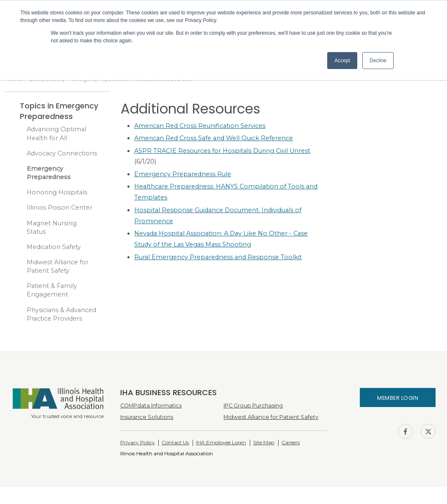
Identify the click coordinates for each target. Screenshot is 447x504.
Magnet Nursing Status (52, 227)
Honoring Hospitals (57, 192)
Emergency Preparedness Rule (183, 174)
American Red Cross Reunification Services (200, 126)
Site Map (264, 442)
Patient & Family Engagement (52, 290)
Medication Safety (54, 247)
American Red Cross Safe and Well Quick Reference (214, 138)
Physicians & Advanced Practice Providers (61, 314)
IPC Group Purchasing (253, 406)
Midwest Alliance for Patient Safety (58, 266)
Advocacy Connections (62, 153)
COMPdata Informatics (151, 406)
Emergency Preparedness (49, 173)
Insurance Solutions (147, 417)
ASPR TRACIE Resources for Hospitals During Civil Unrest (222, 151)
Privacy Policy (138, 442)
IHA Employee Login (221, 442)
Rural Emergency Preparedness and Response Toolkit (218, 257)
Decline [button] (378, 61)
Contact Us (175, 442)
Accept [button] (342, 61)
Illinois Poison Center (59, 208)
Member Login (398, 398)
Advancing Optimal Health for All (57, 133)
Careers (291, 442)
